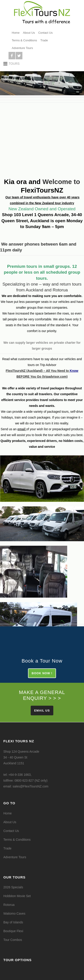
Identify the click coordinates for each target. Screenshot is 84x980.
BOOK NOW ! (42, 673)
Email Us (42, 711)
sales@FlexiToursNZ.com (30, 786)
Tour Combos (13, 940)
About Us (29, 33)
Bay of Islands (13, 922)
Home (16, 33)
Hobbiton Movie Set (17, 896)
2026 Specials (13, 887)
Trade (44, 40)
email (22, 429)
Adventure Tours (22, 48)
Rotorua (9, 905)
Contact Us (45, 33)
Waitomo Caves (14, 913)
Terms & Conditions (25, 40)
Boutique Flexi (13, 931)
